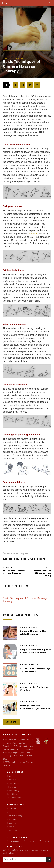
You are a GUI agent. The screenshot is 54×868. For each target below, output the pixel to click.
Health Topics (13, 783)
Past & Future (13, 794)
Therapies (12, 787)
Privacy (11, 826)
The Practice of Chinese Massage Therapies (14, 572)
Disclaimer (12, 823)
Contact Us (12, 830)
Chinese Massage (29, 627)
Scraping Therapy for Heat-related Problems (34, 632)
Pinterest (31, 841)
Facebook (15, 841)
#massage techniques (15, 553)
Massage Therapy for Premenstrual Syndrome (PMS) (36, 707)
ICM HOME (12, 808)
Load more (11, 722)
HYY (9, 812)
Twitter (46, 841)
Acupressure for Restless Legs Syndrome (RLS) (35, 670)
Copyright (12, 819)
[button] (5, 3)
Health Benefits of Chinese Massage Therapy (42, 573)
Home (10, 776)
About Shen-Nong (15, 816)
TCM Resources (14, 798)
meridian (33, 234)
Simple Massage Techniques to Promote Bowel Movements (36, 651)
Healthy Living (13, 790)
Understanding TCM (16, 780)
